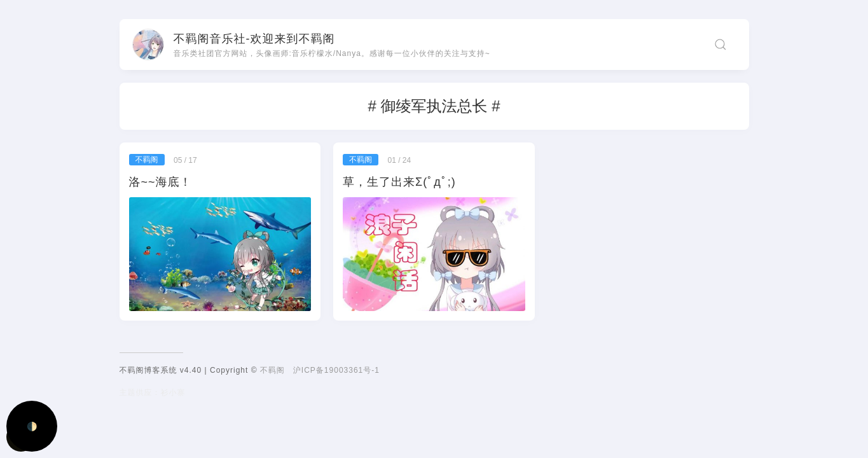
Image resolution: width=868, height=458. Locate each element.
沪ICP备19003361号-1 (336, 370)
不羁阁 (272, 370)
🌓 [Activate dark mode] (32, 427)
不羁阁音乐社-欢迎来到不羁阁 (254, 39)
